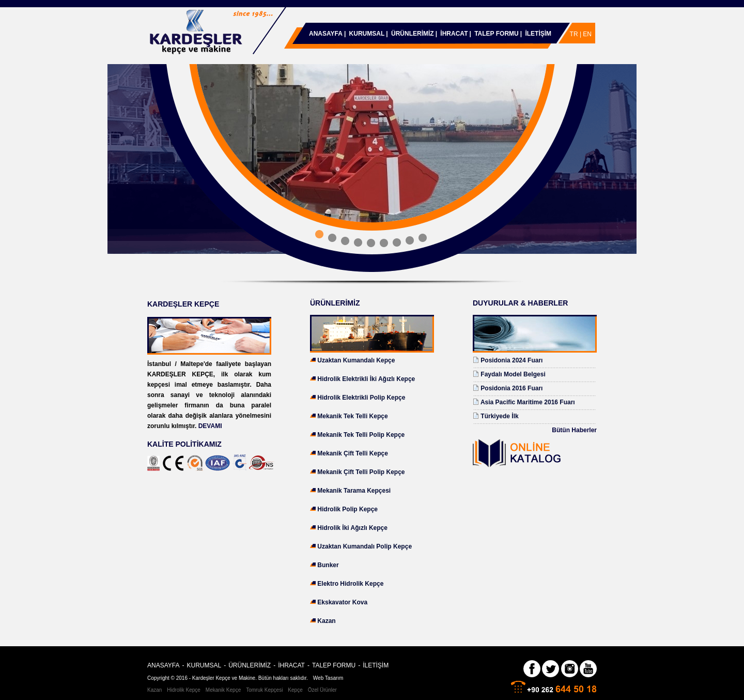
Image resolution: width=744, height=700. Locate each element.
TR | (577, 34)
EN (587, 34)
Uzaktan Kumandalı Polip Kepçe (365, 546)
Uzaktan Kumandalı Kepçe (356, 360)
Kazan (326, 621)
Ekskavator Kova (342, 602)
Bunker (328, 565)
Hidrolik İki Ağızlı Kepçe (352, 528)
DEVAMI (210, 426)
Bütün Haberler (574, 430)
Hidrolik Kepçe (183, 690)
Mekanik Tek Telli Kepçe (352, 416)
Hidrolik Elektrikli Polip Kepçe (361, 398)
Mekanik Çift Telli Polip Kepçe (361, 472)
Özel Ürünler (322, 690)
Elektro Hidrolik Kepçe (350, 584)
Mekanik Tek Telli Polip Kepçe (361, 435)
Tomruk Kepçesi (264, 690)
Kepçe (295, 690)
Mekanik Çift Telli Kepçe (352, 453)
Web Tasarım (328, 678)
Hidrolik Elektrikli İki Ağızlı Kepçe (366, 379)
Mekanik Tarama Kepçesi (354, 491)
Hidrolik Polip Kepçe (347, 509)
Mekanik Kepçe (223, 690)
